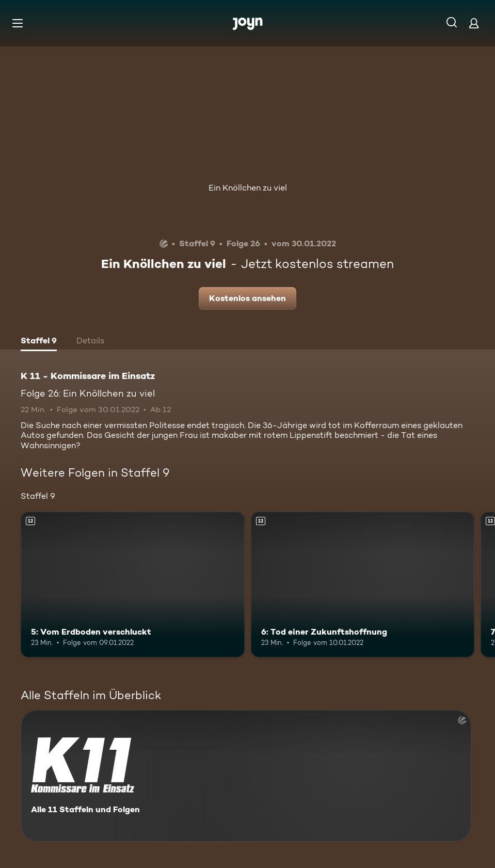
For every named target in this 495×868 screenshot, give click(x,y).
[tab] (39, 342)
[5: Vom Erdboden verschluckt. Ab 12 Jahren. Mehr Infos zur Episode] (133, 585)
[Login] (474, 23)
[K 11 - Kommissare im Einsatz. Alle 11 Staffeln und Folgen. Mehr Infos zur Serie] (246, 776)
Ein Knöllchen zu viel (248, 188)
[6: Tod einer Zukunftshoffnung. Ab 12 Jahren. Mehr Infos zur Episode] (363, 585)
